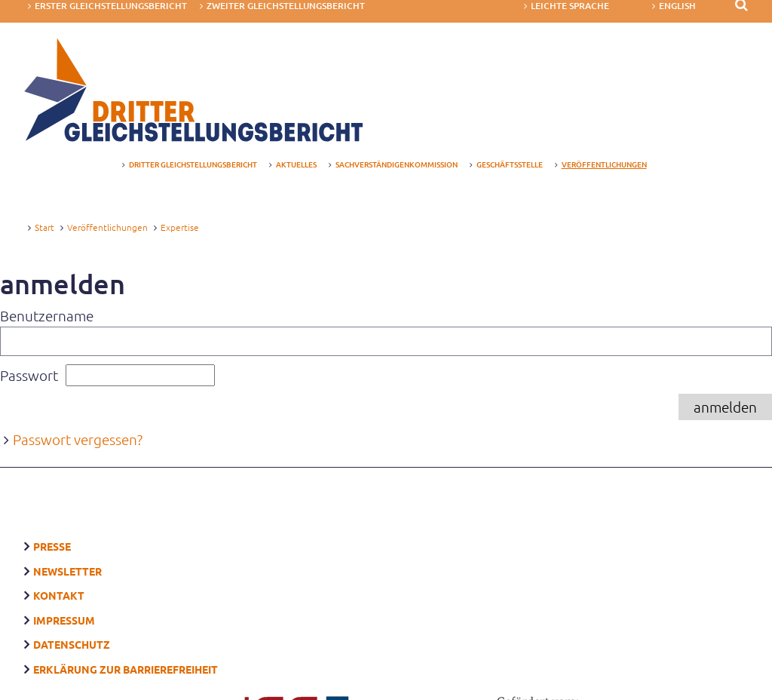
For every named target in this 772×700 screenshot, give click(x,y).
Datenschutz (72, 616)
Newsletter (67, 551)
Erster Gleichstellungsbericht (111, 6)
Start (44, 221)
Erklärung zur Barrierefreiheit (126, 637)
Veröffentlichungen (107, 221)
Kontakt (59, 573)
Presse (52, 530)
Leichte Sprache (570, 6)
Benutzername (47, 313)
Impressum (64, 594)
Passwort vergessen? (78, 437)
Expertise (180, 221)
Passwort (29, 373)
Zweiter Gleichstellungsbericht (286, 6)
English (677, 6)
